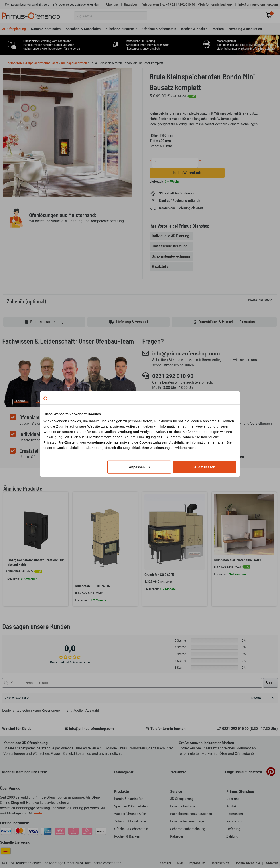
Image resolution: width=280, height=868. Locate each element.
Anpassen (140, 467)
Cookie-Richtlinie (70, 447)
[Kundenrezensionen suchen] (132, 683)
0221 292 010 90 (173, 376)
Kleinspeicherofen (74, 63)
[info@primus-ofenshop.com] (146, 353)
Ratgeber (131, 4)
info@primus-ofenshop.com (258, 4)
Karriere (165, 863)
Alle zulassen (205, 467)
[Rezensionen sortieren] (262, 698)
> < (215, 4)
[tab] (171, 236)
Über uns (112, 4)
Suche (270, 683)
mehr (38, 813)
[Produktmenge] (175, 163)
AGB (180, 863)
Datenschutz (220, 863)
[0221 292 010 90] (146, 376)
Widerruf (272, 863)
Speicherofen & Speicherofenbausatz (32, 63)
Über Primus (10, 788)
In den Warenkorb (187, 173)
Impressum (197, 863)
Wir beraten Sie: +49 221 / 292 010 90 (169, 4)
